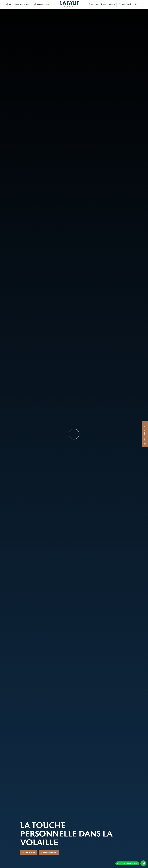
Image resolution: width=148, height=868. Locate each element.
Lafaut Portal (125, 4)
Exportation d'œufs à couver (18, 5)
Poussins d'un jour (42, 5)
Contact (112, 4)
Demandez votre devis (145, 435)
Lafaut (103, 4)
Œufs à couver (28, 852)
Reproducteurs (94, 4)
